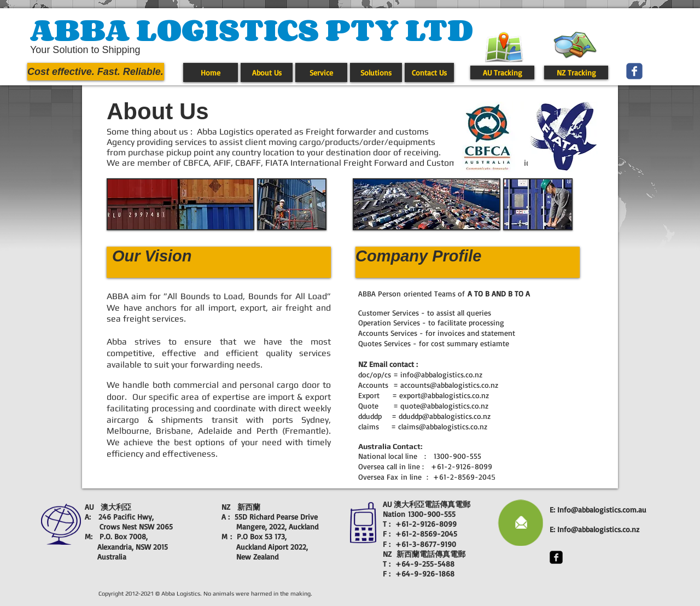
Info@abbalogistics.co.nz (598, 529)
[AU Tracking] (502, 72)
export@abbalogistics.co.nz (444, 395)
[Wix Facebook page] (634, 71)
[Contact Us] (429, 72)
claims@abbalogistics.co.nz (443, 426)
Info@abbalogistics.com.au (602, 509)
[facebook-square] (556, 557)
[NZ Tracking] (576, 72)
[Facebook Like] (667, 55)
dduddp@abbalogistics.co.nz (445, 416)
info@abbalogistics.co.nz (441, 374)
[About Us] (267, 72)
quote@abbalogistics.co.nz (444, 406)
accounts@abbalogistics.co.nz (449, 385)
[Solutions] (376, 72)
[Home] (211, 72)
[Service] (321, 72)
